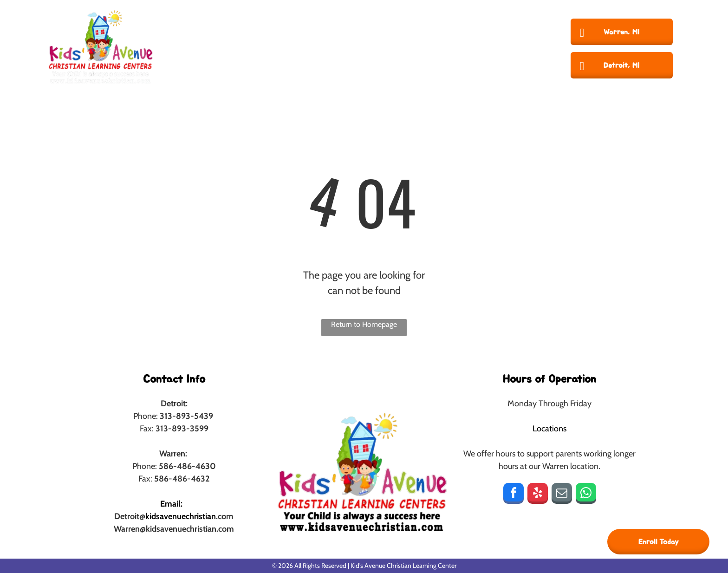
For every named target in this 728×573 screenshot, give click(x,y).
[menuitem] (232, 46)
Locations (549, 429)
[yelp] (538, 495)
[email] (562, 495)
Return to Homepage (364, 324)
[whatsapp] (586, 495)
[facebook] (513, 495)
